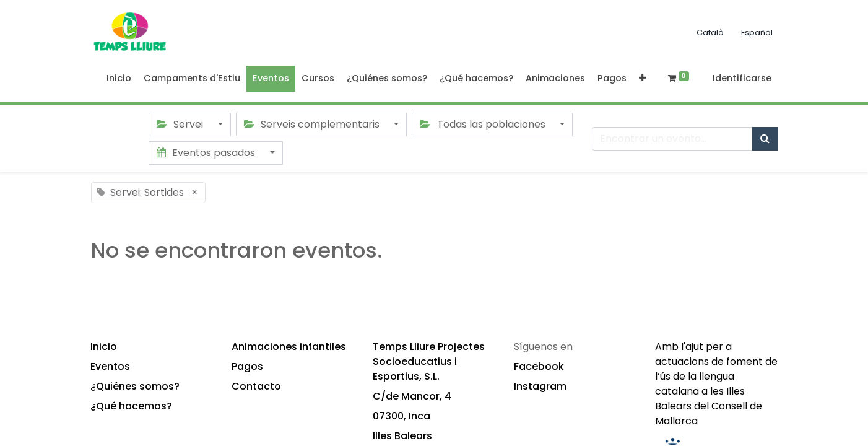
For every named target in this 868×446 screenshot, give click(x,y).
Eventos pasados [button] (207, 153)
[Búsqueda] (765, 139)
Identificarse (742, 78)
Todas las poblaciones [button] (484, 124)
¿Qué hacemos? (131, 406)
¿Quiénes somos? (135, 386)
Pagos (247, 366)
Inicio (104, 347)
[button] (642, 79)
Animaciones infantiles (289, 347)
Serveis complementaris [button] (313, 124)
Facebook (539, 366)
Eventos (110, 366)
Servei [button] (181, 124)
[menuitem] (119, 79)
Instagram (540, 386)
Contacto (256, 386)
